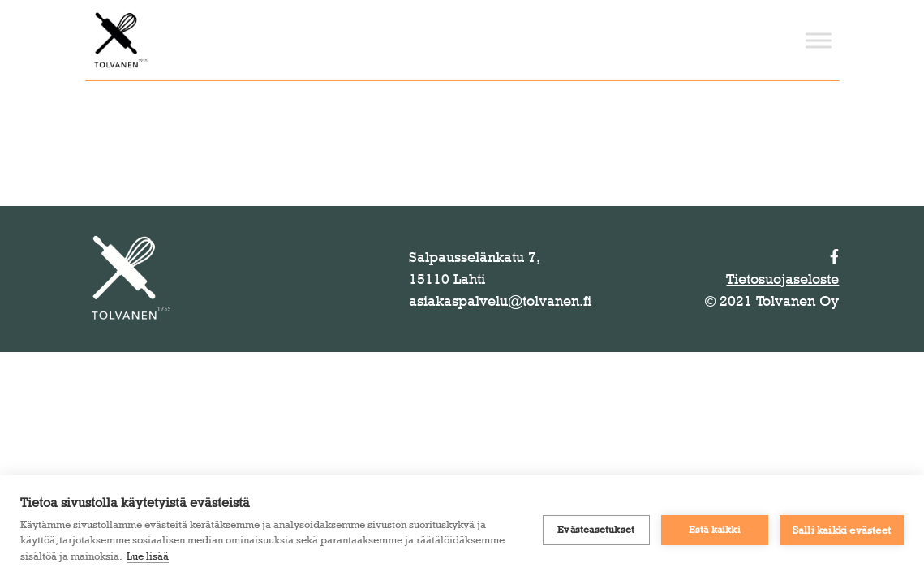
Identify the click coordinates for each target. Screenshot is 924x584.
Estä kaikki (715, 530)
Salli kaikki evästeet (842, 530)
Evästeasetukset (596, 530)
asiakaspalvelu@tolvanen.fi (500, 301)
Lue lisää (148, 556)
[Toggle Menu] (819, 40)
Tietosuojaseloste (782, 279)
